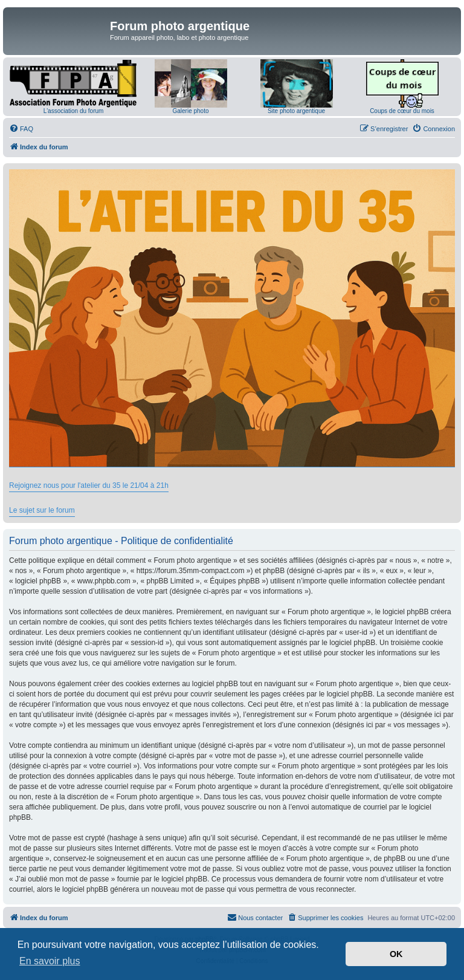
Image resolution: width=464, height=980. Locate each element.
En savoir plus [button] (50, 961)
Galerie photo (190, 111)
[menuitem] (21, 129)
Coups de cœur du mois (402, 111)
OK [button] (396, 954)
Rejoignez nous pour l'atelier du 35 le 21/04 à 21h (89, 485)
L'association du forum (74, 111)
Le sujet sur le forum (42, 510)
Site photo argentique (296, 111)
